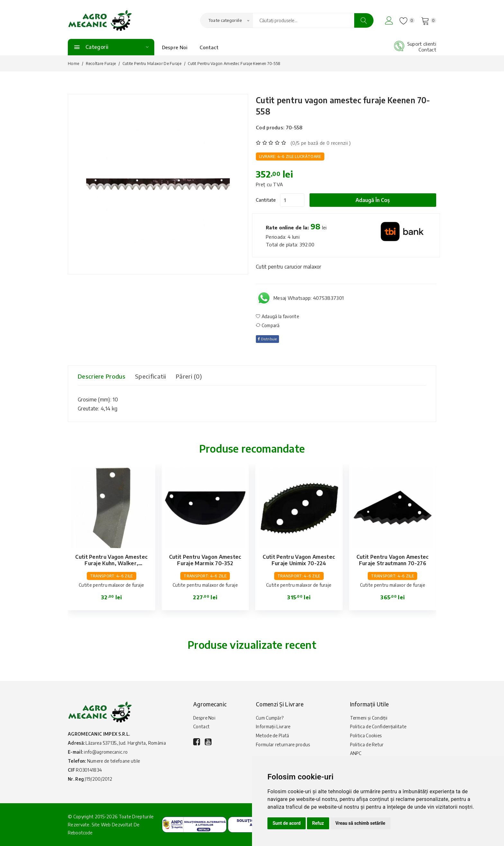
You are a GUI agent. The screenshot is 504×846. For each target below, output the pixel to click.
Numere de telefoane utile (116, 761)
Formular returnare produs (283, 747)
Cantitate (266, 200)
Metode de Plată (273, 737)
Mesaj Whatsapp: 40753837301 (309, 298)
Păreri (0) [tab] (201, 376)
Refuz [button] (318, 823)
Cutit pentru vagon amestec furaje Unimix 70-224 (299, 560)
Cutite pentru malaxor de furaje (152, 64)
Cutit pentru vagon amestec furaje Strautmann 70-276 (393, 560)
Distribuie (269, 339)
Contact (209, 47)
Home (73, 64)
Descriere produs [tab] (104, 376)
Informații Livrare (273, 728)
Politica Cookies (366, 737)
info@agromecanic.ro (106, 752)
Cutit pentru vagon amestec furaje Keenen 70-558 (334, 105)
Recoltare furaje (101, 64)
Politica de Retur (367, 747)
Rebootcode (81, 833)
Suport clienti (422, 44)
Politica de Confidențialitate (379, 728)
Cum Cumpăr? (270, 718)
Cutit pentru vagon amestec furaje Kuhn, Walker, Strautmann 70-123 (111, 563)
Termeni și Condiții (369, 718)
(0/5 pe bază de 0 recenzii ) (321, 143)
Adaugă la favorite (278, 316)
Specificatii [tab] (159, 376)
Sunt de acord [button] (287, 823)
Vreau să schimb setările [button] (360, 823)
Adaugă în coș (377, 200)
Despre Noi (175, 47)
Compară (268, 325)
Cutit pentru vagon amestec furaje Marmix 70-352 (205, 560)
